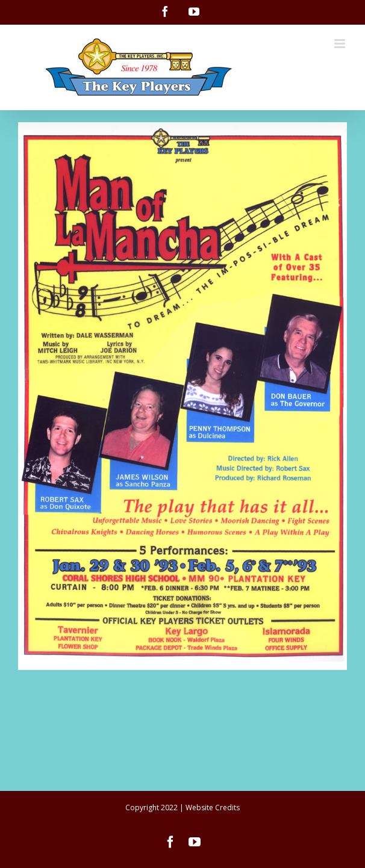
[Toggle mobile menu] (341, 44)
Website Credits (213, 808)
